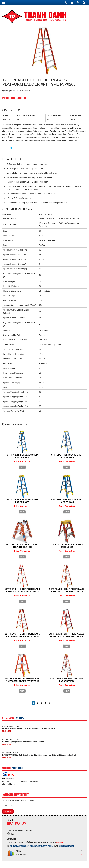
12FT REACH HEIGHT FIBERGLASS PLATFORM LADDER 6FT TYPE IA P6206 (22, 636)
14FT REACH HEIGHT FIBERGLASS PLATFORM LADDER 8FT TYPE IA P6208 (67, 592)
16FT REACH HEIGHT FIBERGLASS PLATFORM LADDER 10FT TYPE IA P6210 (22, 592)
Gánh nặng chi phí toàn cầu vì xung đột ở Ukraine (23, 742)
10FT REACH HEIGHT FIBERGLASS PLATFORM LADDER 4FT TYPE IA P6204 (67, 636)
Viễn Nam (10, 834)
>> (54, 703)
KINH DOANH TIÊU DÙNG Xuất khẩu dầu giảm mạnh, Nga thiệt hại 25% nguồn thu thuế (39, 755)
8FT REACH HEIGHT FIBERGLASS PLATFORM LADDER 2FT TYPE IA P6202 (22, 681)
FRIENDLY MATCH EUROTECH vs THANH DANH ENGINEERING (29, 729)
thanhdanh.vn (17, 824)
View (22, 467)
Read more (7, 731)
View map (59, 842)
